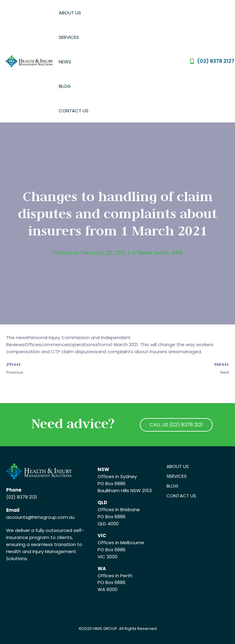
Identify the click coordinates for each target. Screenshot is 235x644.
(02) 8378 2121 (22, 497)
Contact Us (74, 111)
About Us (70, 13)
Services (69, 37)
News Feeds (154, 253)
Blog (65, 86)
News (65, 62)
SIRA (177, 253)
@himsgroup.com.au (51, 517)
